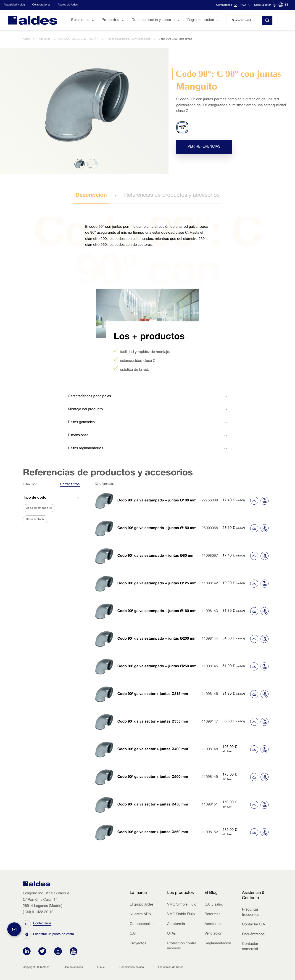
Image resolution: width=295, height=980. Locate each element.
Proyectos (138, 944)
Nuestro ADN (140, 914)
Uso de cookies (73, 967)
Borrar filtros (70, 485)
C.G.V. (101, 967)
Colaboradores (41, 5)
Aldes (26, 39)
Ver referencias (204, 147)
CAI (133, 934)
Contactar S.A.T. (255, 925)
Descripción (91, 196)
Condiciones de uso (132, 967)
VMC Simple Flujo (182, 905)
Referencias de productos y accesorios (172, 196)
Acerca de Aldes (68, 5)
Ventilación (213, 934)
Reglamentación (218, 944)
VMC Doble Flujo (181, 914)
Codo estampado (39, 508)
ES (287, 5)
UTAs (171, 934)
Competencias (142, 924)
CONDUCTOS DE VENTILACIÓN (78, 39)
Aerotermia (176, 924)
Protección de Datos (171, 967)
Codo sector (36, 519)
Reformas (212, 914)
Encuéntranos (253, 935)
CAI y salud (214, 905)
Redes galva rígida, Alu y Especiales (128, 39)
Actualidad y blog (14, 5)
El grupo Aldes (142, 905)
